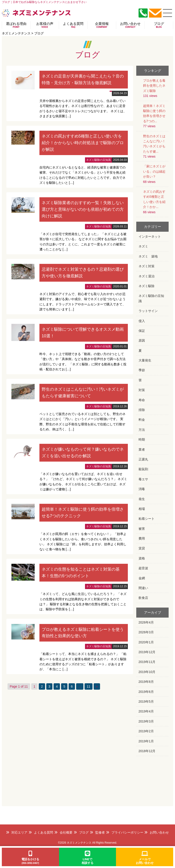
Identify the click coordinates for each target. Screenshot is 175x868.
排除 (142, 410)
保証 (142, 331)
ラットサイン (148, 311)
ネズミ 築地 (148, 256)
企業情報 (102, 25)
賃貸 (142, 548)
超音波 (143, 568)
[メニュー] (167, 13)
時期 (142, 439)
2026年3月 (146, 632)
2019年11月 (147, 662)
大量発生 (145, 360)
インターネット (150, 236)
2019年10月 (147, 672)
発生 (142, 499)
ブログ (159, 25)
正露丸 (143, 459)
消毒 (142, 489)
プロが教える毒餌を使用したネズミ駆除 (154, 86)
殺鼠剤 (143, 469)
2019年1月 (146, 741)
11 (89, 686)
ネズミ (143, 246)
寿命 (142, 400)
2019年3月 (146, 721)
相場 (142, 509)
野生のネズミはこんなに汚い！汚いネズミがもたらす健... (154, 144)
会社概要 (63, 832)
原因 (142, 340)
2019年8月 (146, 682)
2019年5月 (146, 702)
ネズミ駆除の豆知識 (151, 298)
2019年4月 (146, 711)
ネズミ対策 (147, 266)
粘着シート (147, 519)
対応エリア (17, 832)
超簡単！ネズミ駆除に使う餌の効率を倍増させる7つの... (154, 113)
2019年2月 (146, 731)
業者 (142, 450)
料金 (142, 420)
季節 (142, 370)
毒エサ (143, 479)
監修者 (97, 832)
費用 (142, 538)
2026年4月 (146, 622)
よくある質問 (73, 25)
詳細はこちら (70, 93)
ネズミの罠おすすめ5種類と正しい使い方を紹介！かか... (154, 199)
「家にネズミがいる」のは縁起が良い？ (154, 171)
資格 (142, 558)
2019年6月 (146, 692)
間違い (143, 588)
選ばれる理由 (16, 25)
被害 (142, 529)
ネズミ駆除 (147, 286)
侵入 (142, 321)
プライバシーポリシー (125, 832)
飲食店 (143, 598)
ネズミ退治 (147, 276)
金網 (142, 578)
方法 (142, 430)
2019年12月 (147, 652)
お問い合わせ (130, 25)
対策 (142, 390)
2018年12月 (147, 751)
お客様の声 (45, 25)
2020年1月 (146, 642)
